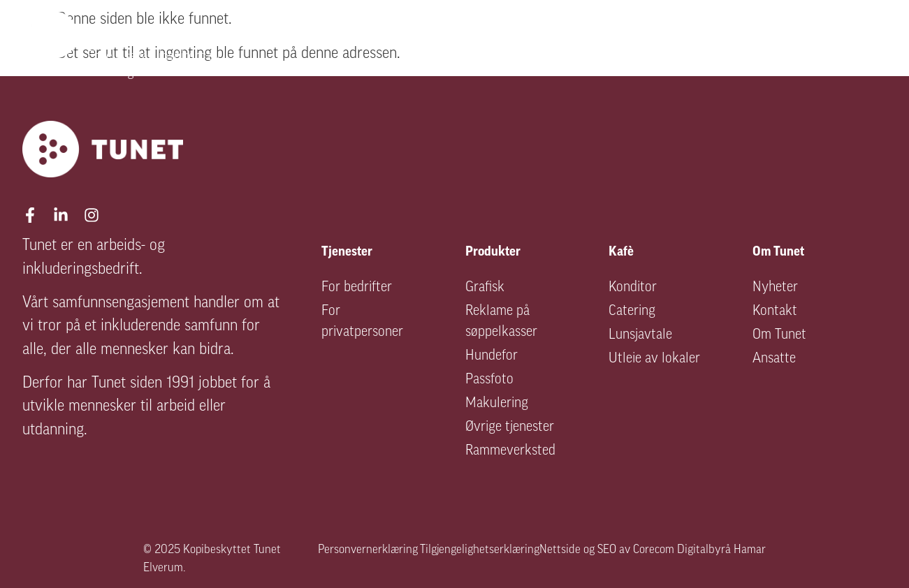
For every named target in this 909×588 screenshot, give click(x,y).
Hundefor (492, 356)
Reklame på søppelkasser (501, 322)
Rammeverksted (510, 451)
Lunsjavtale (640, 335)
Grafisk (485, 288)
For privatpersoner (362, 322)
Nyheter (775, 288)
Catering (632, 311)
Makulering (497, 404)
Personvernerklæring (368, 550)
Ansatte (774, 359)
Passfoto (489, 380)
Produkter (661, 46)
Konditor (633, 288)
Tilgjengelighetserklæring (480, 550)
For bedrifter (357, 288)
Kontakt (775, 311)
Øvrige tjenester (510, 427)
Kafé (751, 46)
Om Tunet (840, 46)
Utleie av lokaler (654, 359)
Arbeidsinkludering (527, 46)
